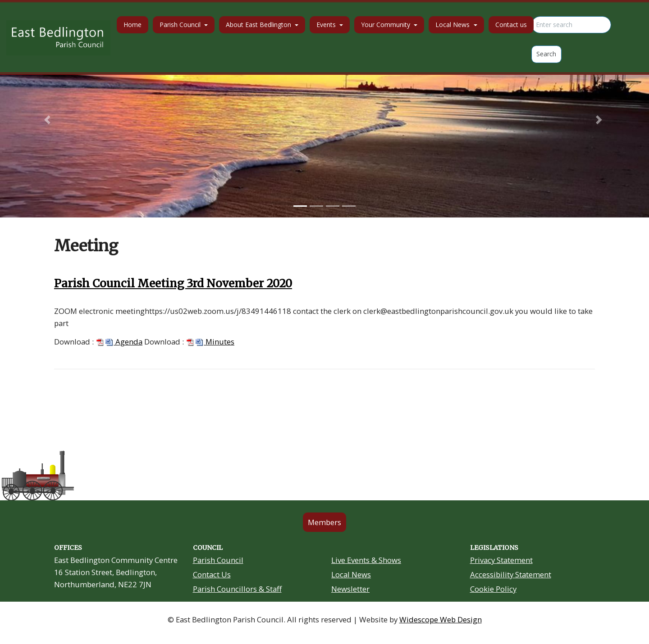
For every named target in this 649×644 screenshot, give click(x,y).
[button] (49, 120)
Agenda (119, 342)
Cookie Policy (493, 589)
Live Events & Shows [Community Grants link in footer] (366, 560)
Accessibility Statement (511, 574)
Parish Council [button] (181, 25)
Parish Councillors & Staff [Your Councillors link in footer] (237, 589)
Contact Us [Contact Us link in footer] (212, 574)
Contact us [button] (511, 25)
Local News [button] (453, 25)
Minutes (210, 342)
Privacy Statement (501, 560)
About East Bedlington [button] (259, 25)
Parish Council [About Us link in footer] (218, 560)
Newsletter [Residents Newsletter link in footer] (350, 589)
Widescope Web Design (441, 619)
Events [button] (327, 25)
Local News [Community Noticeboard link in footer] (351, 574)
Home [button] (133, 25)
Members (324, 522)
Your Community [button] (386, 25)
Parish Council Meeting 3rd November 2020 (173, 283)
